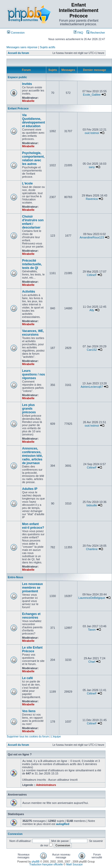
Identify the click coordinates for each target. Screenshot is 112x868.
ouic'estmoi (92, 133)
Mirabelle (28, 101)
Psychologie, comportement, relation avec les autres (33, 158)
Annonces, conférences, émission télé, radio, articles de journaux (32, 456)
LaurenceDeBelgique (92, 598)
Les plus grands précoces (29, 409)
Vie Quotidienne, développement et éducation (34, 121)
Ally (92, 310)
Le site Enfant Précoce (32, 649)
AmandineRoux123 (92, 237)
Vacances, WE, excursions (33, 333)
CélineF (92, 275)
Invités (27, 84)
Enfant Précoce (18, 108)
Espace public (17, 77)
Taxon (92, 630)
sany (92, 167)
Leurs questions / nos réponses (34, 374)
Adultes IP (30, 489)
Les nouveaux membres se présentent (32, 588)
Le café (27, 678)
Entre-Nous (15, 577)
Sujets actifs (47, 47)
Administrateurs (46, 785)
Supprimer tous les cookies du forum (28, 737)
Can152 (92, 350)
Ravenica (92, 199)
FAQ (78, 33)
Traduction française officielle (46, 864)
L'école (27, 183)
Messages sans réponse (22, 47)
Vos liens (29, 711)
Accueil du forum (18, 53)
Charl (92, 662)
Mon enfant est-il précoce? (33, 526)
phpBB (36, 862)
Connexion (16, 33)
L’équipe (56, 737)
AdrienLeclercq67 (92, 387)
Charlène (92, 549)
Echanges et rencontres (31, 616)
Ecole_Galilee (92, 95)
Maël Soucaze (74, 864)
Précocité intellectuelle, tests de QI (32, 264)
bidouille (92, 505)
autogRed (63, 824)
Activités (29, 292)
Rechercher (96, 33)
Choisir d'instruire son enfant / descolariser (33, 222)
